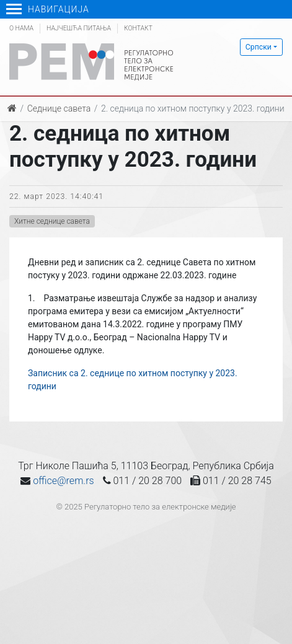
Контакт (138, 28)
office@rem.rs (63, 481)
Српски (259, 47)
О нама (21, 28)
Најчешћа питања (79, 28)
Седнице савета (59, 108)
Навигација (48, 9)
